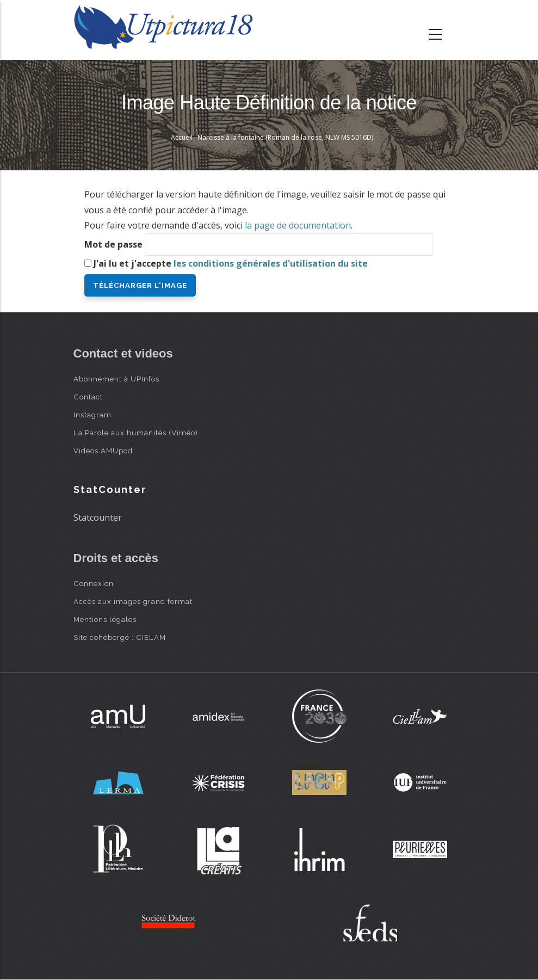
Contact (88, 397)
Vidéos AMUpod (103, 451)
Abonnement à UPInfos (116, 379)
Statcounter (98, 517)
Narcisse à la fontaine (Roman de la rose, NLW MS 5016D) (285, 137)
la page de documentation (298, 225)
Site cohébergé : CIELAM (120, 637)
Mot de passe (113, 244)
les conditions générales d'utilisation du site (271, 263)
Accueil (182, 137)
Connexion (94, 583)
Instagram (92, 415)
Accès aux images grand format (133, 601)
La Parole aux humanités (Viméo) (136, 433)
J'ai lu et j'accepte (231, 263)
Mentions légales (105, 619)
